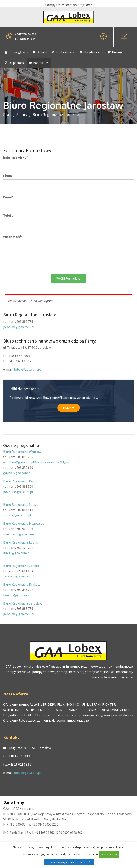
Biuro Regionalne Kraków (22, 584)
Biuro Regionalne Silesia (21, 504)
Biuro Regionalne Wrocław (22, 452)
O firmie (42, 52)
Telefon (9, 215)
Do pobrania (17, 63)
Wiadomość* (13, 237)
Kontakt (41, 63)
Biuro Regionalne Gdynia (52, 462)
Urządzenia (94, 52)
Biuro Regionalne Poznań (22, 481)
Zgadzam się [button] (109, 855)
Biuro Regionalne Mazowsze (24, 523)
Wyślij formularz (68, 278)
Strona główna (18, 52)
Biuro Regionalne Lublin (21, 542)
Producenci (65, 52)
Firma (8, 176)
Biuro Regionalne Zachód (21, 566)
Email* (8, 197)
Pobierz (69, 408)
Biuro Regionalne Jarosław (23, 603)
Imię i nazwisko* (16, 157)
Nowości (118, 52)
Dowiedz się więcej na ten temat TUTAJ (69, 862)
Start (8, 114)
